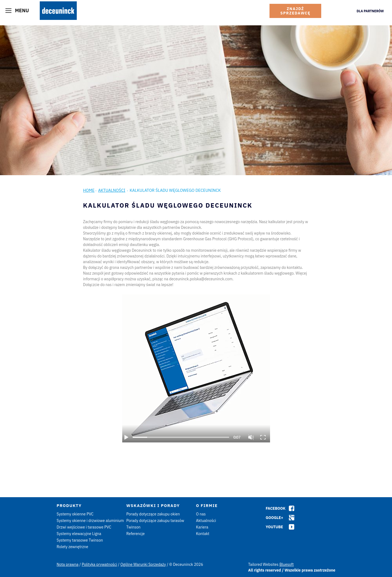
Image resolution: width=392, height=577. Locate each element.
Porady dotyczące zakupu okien (153, 514)
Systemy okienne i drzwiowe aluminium (90, 521)
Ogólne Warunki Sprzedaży (143, 564)
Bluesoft (287, 564)
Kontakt (203, 534)
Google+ (274, 518)
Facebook (276, 508)
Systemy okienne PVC (75, 514)
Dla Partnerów (370, 11)
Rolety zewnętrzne (72, 547)
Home (89, 190)
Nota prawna (68, 564)
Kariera (202, 527)
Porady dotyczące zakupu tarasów (155, 521)
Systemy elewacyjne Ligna (79, 534)
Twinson (133, 527)
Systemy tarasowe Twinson (80, 540)
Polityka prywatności (99, 564)
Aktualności (112, 190)
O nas (201, 514)
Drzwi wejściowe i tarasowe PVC (84, 527)
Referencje (136, 534)
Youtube (274, 527)
